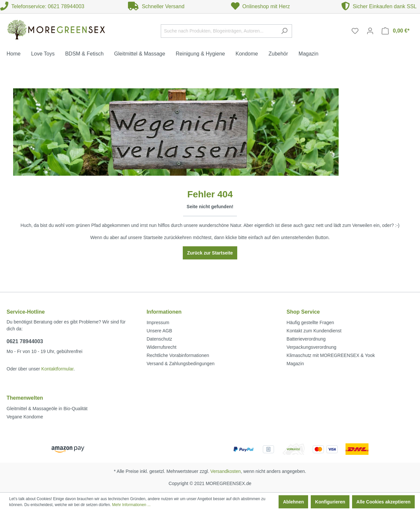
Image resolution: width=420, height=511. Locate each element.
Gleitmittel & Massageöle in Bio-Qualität (47, 409)
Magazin (295, 364)
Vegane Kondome (25, 417)
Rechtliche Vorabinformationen (178, 355)
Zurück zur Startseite (210, 253)
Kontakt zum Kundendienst (314, 331)
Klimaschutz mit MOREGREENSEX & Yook (331, 355)
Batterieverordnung (306, 339)
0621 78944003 (25, 341)
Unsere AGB (159, 331)
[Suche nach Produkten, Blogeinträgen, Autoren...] (219, 31)
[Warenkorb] (396, 31)
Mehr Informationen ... (131, 505)
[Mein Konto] (370, 31)
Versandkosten (226, 471)
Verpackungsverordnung (311, 347)
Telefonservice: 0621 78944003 (42, 6)
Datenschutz (159, 339)
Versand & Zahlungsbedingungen (181, 364)
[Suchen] (284, 31)
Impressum (158, 322)
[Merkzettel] (355, 31)
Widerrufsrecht (162, 347)
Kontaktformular (57, 369)
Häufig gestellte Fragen (310, 322)
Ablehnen (293, 502)
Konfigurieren (330, 502)
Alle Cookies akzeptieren (383, 502)
